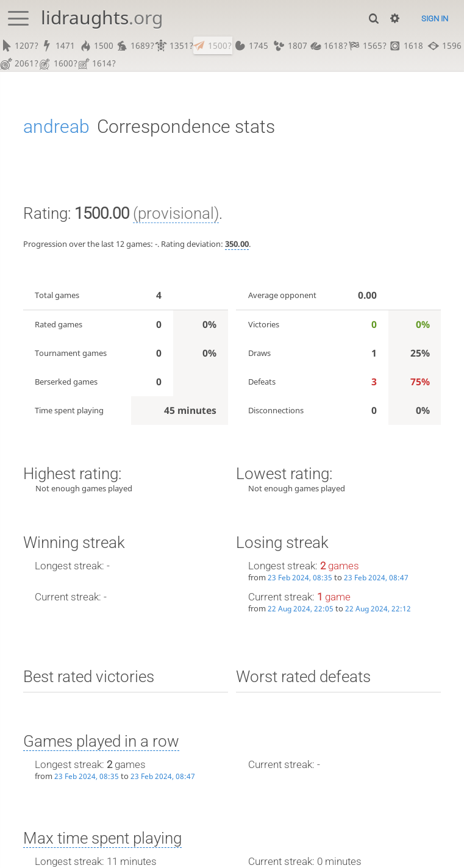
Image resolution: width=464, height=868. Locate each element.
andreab (56, 127)
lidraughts (102, 17)
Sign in (435, 19)
